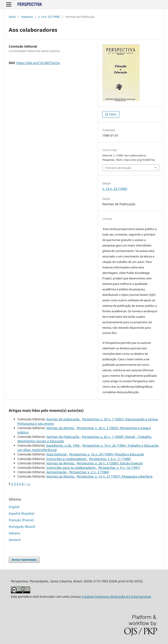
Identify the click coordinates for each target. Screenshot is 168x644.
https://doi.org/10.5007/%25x (38, 63)
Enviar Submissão (24, 560)
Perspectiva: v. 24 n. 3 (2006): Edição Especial (110, 463)
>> (29, 484)
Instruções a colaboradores (67, 459)
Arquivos (27, 17)
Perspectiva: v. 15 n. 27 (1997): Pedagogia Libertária (115, 476)
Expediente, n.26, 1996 (63, 445)
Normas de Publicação (63, 437)
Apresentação (57, 472)
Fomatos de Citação (118, 168)
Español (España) (21, 513)
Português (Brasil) (22, 527)
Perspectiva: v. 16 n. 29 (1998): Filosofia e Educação (107, 454)
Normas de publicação (63, 419)
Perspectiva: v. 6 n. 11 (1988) (110, 459)
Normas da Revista (61, 428)
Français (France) (21, 520)
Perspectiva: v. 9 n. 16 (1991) (119, 468)
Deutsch (15, 540)
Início (12, 17)
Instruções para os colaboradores (71, 468)
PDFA (112, 114)
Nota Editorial (57, 454)
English (14, 507)
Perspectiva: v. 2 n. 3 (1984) (89, 472)
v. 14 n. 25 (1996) (49, 17)
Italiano (14, 533)
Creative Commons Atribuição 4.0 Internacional (116, 597)
